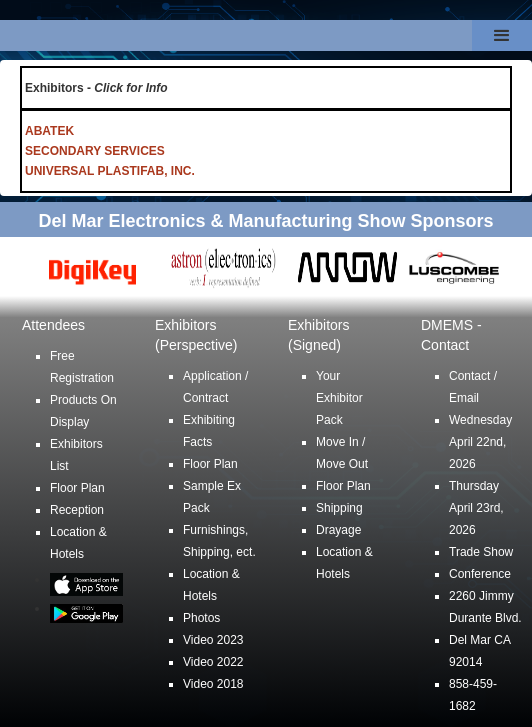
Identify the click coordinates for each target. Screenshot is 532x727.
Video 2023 (213, 640)
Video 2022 (213, 662)
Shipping (339, 508)
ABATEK (49, 131)
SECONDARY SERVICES (95, 151)
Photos (201, 618)
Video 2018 (213, 684)
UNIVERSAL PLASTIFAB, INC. (110, 171)
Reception (77, 510)
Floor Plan (77, 488)
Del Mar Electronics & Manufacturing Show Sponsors (265, 221)
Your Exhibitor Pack (339, 398)
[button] (502, 35)
